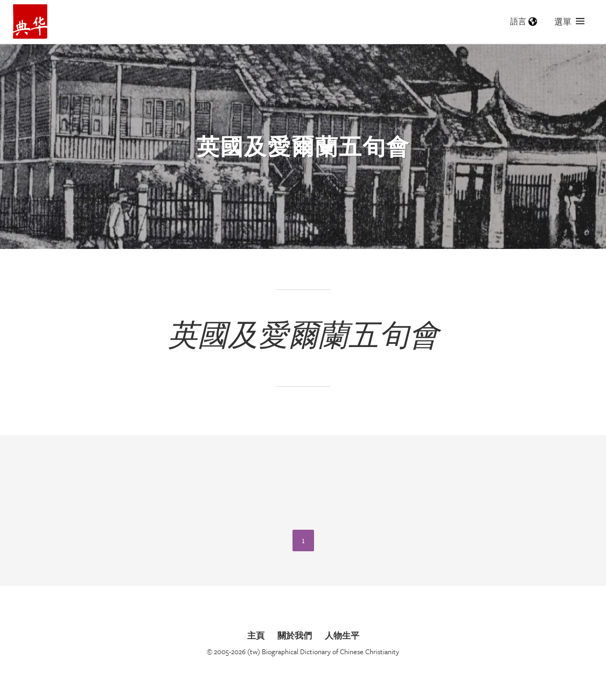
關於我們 (295, 635)
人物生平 (342, 635)
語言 (524, 21)
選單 (569, 22)
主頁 (256, 635)
